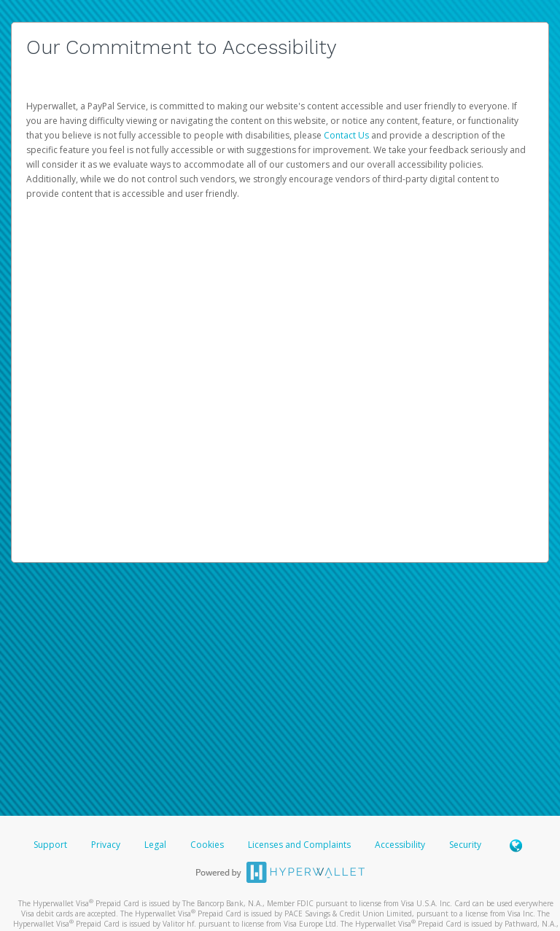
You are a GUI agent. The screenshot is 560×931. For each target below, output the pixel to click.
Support (50, 845)
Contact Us (347, 135)
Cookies (207, 845)
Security (465, 845)
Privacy (106, 845)
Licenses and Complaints (300, 845)
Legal (155, 845)
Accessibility (400, 845)
